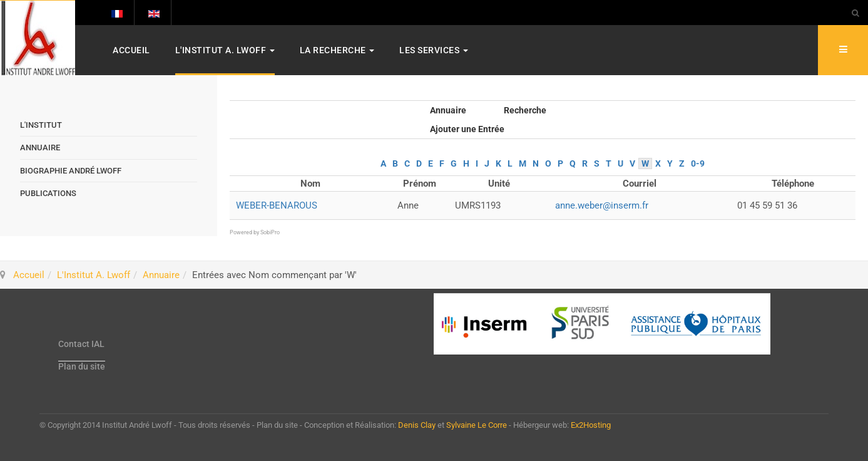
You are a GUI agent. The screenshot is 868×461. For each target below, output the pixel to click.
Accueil (131, 50)
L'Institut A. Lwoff (225, 50)
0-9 (698, 163)
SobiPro (270, 232)
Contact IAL (81, 344)
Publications (48, 193)
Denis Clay (417, 425)
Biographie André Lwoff (71, 171)
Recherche (525, 110)
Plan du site (82, 366)
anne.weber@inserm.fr (602, 205)
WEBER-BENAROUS (277, 205)
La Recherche (337, 50)
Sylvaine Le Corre (477, 425)
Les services (434, 50)
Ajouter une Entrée (467, 129)
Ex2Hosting (591, 425)
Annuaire (448, 110)
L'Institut (41, 125)
